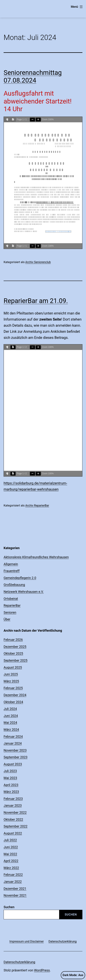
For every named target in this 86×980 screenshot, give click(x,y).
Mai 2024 (10, 723)
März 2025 (11, 681)
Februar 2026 (13, 640)
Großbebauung (14, 585)
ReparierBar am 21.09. (36, 301)
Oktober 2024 (13, 702)
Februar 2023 (13, 799)
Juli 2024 (10, 709)
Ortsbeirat (11, 599)
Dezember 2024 (15, 695)
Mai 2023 (10, 778)
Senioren (10, 612)
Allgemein (11, 564)
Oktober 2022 (13, 819)
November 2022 (15, 812)
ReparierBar (12, 605)
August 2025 (13, 667)
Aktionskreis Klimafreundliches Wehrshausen (36, 557)
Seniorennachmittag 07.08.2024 (33, 77)
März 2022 (11, 868)
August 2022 (13, 833)
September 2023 (16, 757)
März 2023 (11, 792)
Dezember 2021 (15, 889)
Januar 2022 (13, 882)
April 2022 (11, 861)
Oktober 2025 (13, 653)
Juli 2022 (10, 840)
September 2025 (16, 660)
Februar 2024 (13, 737)
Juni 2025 (11, 674)
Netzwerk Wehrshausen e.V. (24, 592)
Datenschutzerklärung (19, 962)
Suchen (9, 907)
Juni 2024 (11, 716)
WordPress (42, 970)
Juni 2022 (11, 847)
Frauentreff (12, 571)
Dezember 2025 (15, 647)
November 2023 (15, 750)
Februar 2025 (13, 688)
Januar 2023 (13, 805)
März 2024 (11, 730)
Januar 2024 (13, 743)
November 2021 (15, 895)
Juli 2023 (10, 771)
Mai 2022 (10, 854)
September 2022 (16, 826)
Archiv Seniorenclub (38, 262)
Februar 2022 (13, 875)
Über (7, 619)
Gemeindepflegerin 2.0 (20, 578)
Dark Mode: (73, 975)
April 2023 (11, 785)
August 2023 (13, 764)
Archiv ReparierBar (37, 505)
